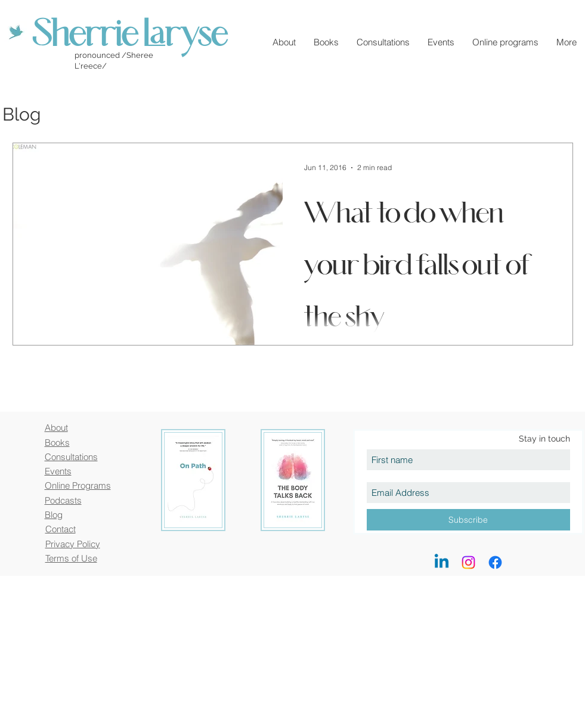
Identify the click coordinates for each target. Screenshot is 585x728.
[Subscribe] (468, 520)
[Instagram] (468, 562)
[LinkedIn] (442, 562)
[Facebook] (495, 562)
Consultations (71, 457)
